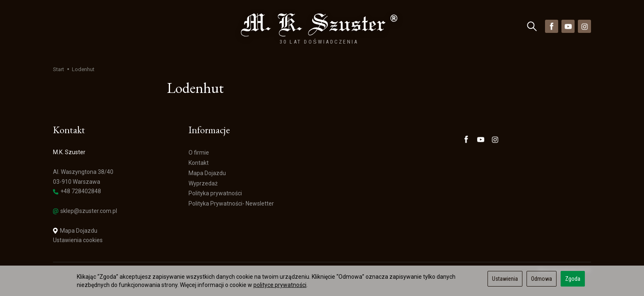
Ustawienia (505, 279)
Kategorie (77, 26)
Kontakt (199, 163)
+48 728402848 (77, 192)
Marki (117, 26)
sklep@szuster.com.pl (85, 211)
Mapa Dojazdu (75, 231)
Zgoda (573, 279)
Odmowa (542, 279)
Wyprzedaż (193, 26)
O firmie (199, 153)
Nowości (152, 26)
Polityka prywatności (215, 194)
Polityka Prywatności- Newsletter (231, 203)
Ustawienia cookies (78, 240)
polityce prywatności (280, 285)
